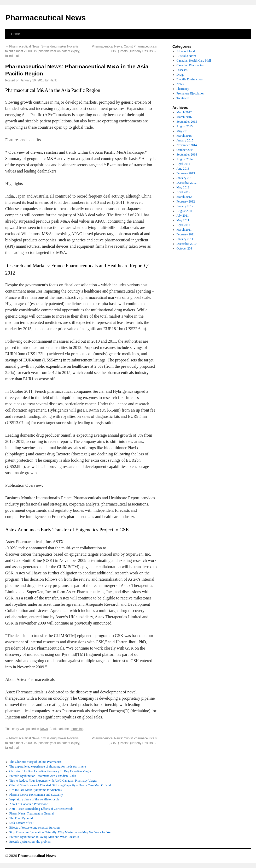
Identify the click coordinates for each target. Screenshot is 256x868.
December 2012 (187, 183)
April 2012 (183, 192)
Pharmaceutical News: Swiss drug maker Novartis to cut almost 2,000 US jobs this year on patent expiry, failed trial (43, 51)
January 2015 (185, 140)
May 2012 (183, 187)
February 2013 (186, 173)
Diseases (182, 70)
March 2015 (184, 136)
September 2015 (187, 122)
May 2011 (183, 220)
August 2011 (185, 211)
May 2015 (183, 131)
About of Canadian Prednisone (29, 804)
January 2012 (185, 206)
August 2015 (185, 126)
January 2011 (185, 239)
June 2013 (183, 169)
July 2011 (183, 216)
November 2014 (187, 145)
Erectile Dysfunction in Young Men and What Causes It (44, 837)
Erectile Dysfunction (190, 79)
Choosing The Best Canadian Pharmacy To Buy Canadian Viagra (50, 771)
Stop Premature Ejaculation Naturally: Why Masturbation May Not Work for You (60, 832)
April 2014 (183, 164)
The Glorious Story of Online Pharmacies (36, 762)
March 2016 (184, 117)
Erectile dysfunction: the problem (30, 842)
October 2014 (185, 150)
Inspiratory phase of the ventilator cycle (34, 799)
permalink (77, 729)
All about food (186, 51)
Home (16, 34)
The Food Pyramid (21, 818)
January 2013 (185, 178)
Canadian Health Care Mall (194, 61)
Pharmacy (183, 89)
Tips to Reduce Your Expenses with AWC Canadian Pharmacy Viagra (53, 781)
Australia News (186, 56)
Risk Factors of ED (21, 823)
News (44, 729)
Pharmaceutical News (45, 18)
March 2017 (184, 112)
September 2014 (187, 154)
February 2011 (186, 234)
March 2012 (184, 197)
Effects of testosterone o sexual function (35, 828)
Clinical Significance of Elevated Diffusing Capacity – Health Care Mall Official (60, 785)
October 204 (184, 248)
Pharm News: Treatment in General (32, 813)
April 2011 (183, 225)
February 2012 (186, 201)
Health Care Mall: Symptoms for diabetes (36, 790)
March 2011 (184, 230)
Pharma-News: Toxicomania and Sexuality (36, 795)
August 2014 (185, 159)
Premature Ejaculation (191, 93)
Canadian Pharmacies (190, 65)
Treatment (183, 98)
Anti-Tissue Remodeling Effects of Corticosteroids (41, 809)
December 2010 (187, 244)
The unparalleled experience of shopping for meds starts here (48, 766)
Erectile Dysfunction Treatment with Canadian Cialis (43, 776)
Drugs (180, 75)
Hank (53, 80)
